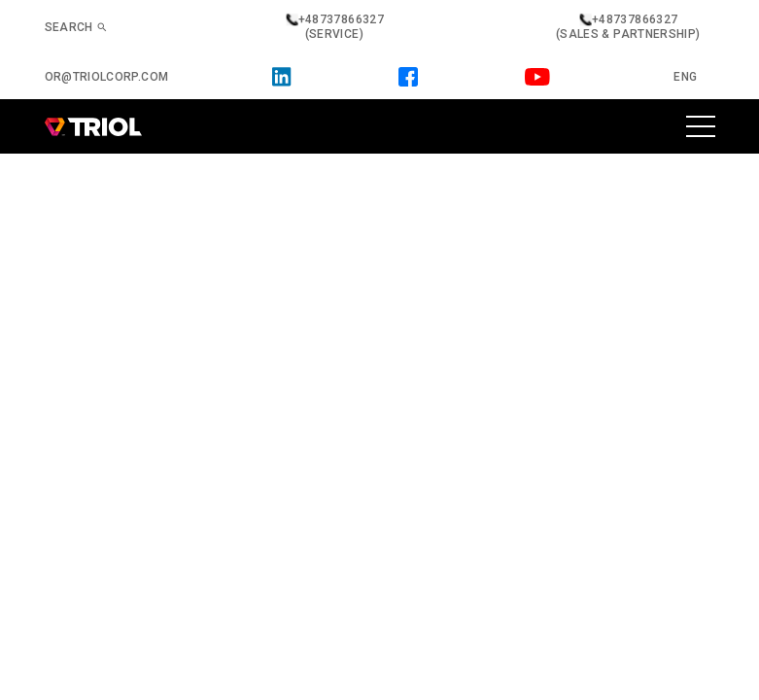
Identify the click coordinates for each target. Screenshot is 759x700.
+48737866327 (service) (334, 27)
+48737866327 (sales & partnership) (628, 27)
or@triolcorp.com (107, 77)
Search (76, 28)
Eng (685, 77)
